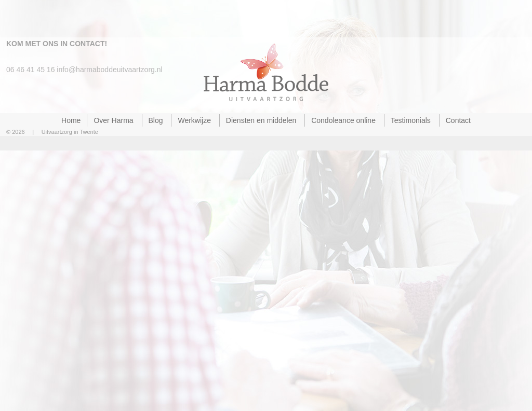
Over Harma (113, 120)
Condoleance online (343, 120)
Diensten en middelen (261, 120)
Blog (156, 120)
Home (71, 120)
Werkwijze (194, 120)
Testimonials (411, 120)
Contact (458, 120)
